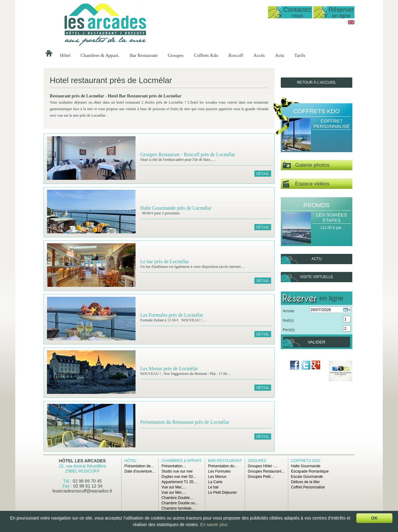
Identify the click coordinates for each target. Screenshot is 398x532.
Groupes (176, 55)
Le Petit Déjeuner (222, 492)
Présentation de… (139, 466)
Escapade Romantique (310, 471)
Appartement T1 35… (179, 482)
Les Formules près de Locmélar (172, 315)
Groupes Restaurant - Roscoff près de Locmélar (188, 154)
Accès (259, 55)
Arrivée (289, 311)
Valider (317, 342)
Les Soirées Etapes (332, 217)
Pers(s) (289, 330)
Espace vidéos (306, 184)
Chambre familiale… (178, 508)
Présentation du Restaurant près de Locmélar (185, 422)
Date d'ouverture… (140, 471)
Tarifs (300, 55)
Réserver (341, 12)
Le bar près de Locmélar (164, 261)
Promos (317, 205)
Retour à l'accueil (317, 82)
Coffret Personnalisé (332, 124)
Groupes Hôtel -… (263, 466)
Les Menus (217, 477)
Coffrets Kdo (206, 55)
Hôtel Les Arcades (83, 461)
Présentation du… (223, 466)
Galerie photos (306, 165)
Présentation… (174, 466)
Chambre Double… (177, 498)
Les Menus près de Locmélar (169, 369)
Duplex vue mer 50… (179, 477)
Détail (263, 174)
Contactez (297, 12)
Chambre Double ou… (180, 503)
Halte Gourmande (306, 466)
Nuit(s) (288, 320)
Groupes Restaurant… (266, 471)
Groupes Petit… (261, 477)
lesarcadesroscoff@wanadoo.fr (83, 491)
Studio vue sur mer (177, 471)
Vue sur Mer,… (174, 487)
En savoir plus (214, 525)
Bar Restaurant (144, 55)
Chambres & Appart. (100, 55)
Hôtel (65, 55)
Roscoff (236, 55)
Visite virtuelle (317, 277)
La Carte (215, 482)
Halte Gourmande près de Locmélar (176, 208)
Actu (280, 55)
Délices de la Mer (305, 482)
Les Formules (219, 471)
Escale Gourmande (307, 477)
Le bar (213, 487)
